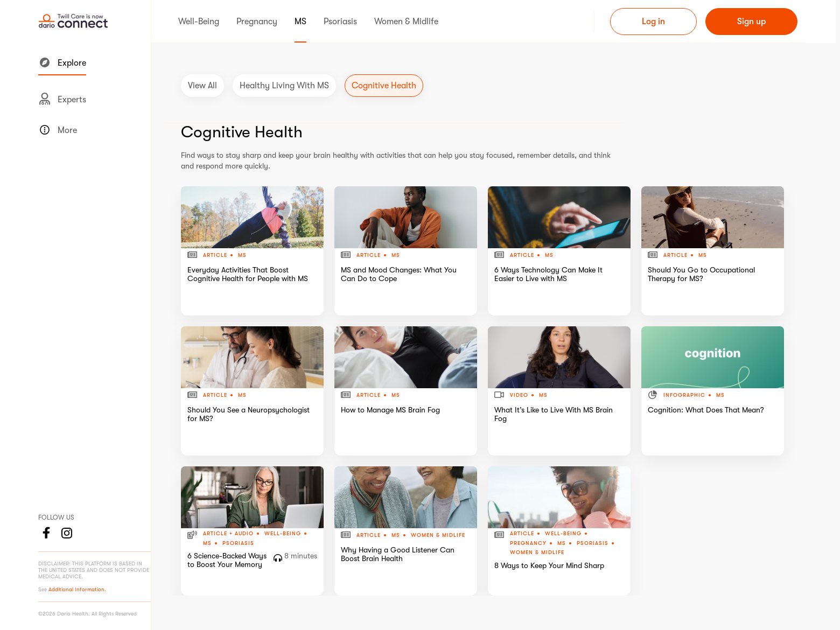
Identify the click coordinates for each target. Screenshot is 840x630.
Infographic (684, 395)
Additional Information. (77, 589)
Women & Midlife (438, 535)
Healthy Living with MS (284, 86)
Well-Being (283, 534)
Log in (653, 22)
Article (215, 255)
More (58, 130)
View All (202, 86)
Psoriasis (238, 543)
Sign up (751, 22)
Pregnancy (528, 543)
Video (519, 395)
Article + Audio (228, 534)
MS (242, 255)
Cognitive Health (384, 86)
